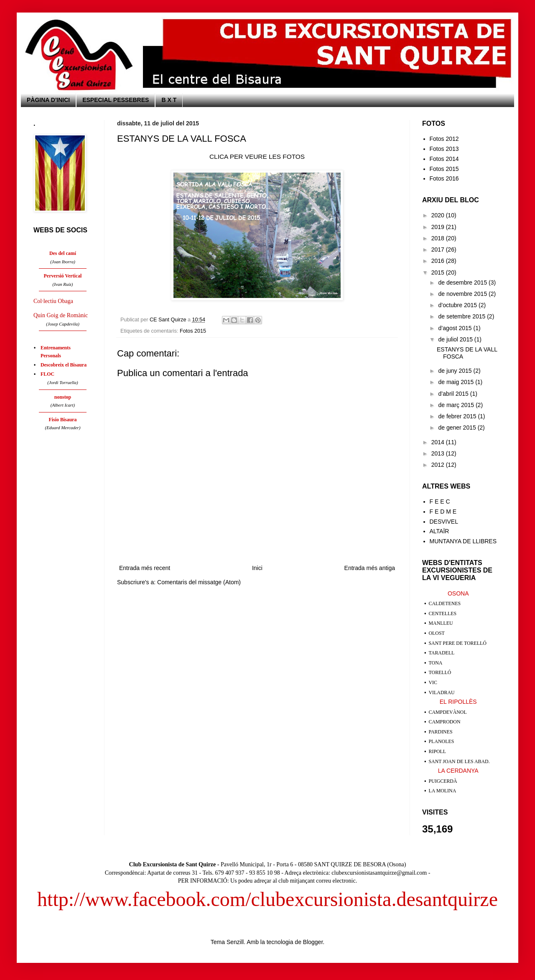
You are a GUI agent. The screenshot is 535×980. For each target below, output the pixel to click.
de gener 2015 (458, 428)
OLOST (437, 633)
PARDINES (441, 732)
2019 (439, 227)
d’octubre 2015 (458, 305)
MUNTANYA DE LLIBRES (463, 541)
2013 (439, 453)
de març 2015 (457, 405)
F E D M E (443, 512)
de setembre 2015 (462, 316)
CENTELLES (443, 613)
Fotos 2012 (444, 139)
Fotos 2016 (444, 178)
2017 (439, 249)
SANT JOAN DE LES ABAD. (459, 761)
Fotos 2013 (444, 149)
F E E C (440, 501)
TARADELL (442, 653)
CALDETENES (445, 603)
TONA (436, 663)
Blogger (313, 942)
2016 (439, 261)
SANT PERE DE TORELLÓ (458, 643)
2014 (439, 442)
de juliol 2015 (456, 339)
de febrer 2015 (458, 416)
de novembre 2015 (463, 294)
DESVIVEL (444, 522)
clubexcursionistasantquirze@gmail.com (379, 873)
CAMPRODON (445, 722)
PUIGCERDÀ (443, 781)
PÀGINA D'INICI (48, 100)
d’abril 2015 (454, 394)
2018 (439, 238)
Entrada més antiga (370, 568)
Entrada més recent (145, 568)
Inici (257, 568)
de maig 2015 (457, 382)
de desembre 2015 (463, 283)
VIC (433, 682)
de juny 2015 (456, 371)
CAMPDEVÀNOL (448, 712)
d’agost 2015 (456, 328)
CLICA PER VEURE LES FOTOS (257, 157)
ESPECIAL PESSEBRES (116, 100)
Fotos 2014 (444, 159)
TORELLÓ (440, 672)
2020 (439, 215)
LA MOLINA (443, 791)
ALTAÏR (439, 531)
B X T (169, 100)
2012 (439, 465)
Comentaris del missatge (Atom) (199, 582)
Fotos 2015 (193, 331)
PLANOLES (442, 741)
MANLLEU (441, 623)
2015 (439, 272)
